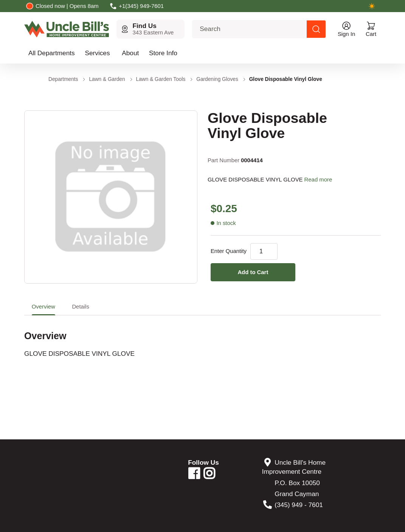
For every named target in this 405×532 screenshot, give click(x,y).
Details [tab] (80, 307)
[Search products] (316, 29)
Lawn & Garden (107, 79)
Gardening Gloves (217, 79)
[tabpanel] (202, 337)
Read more (318, 180)
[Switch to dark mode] (372, 6)
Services (97, 53)
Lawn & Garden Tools (161, 79)
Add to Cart (253, 272)
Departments (63, 79)
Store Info (163, 53)
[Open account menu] (346, 29)
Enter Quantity (229, 251)
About (130, 53)
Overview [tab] (43, 307)
